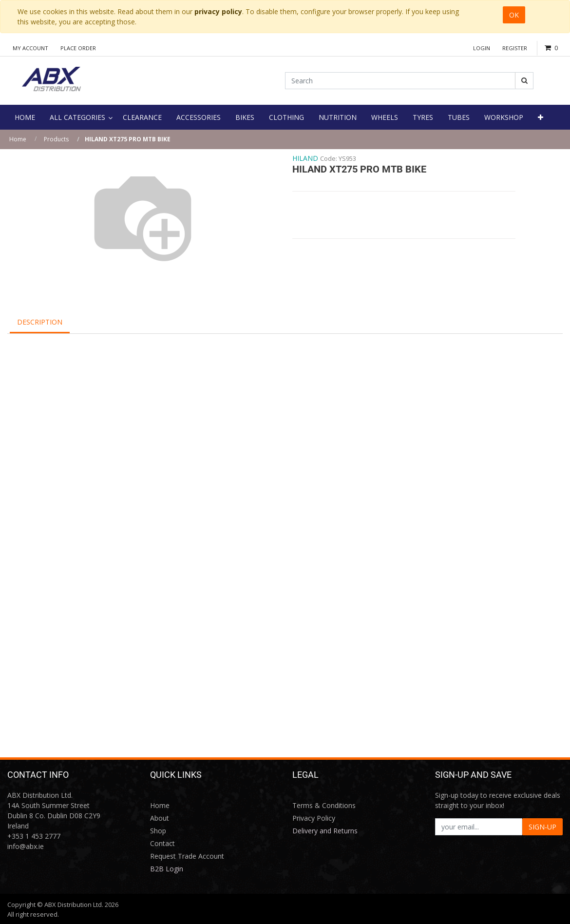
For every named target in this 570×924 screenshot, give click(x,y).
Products (56, 139)
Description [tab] (40, 322)
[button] (541, 117)
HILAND (305, 158)
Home (18, 139)
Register (515, 48)
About (160, 818)
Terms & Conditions (324, 805)
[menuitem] (25, 117)
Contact (162, 843)
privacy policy (218, 11)
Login (482, 48)
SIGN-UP (542, 827)
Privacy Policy (314, 818)
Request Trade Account (187, 856)
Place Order (78, 48)
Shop (158, 831)
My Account (30, 48)
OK (514, 15)
